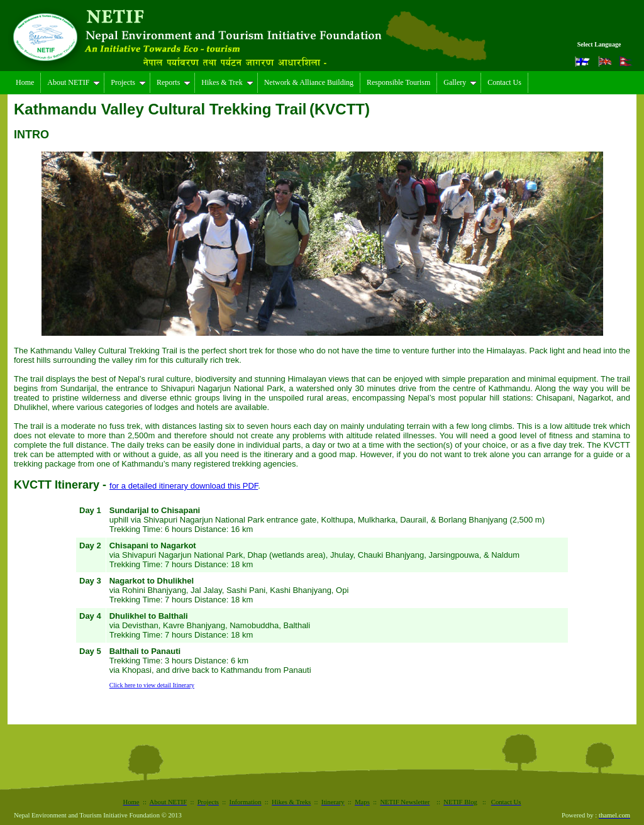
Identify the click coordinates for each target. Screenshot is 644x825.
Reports (174, 82)
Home (25, 82)
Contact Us (504, 82)
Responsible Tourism (398, 82)
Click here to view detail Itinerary (152, 685)
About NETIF (74, 82)
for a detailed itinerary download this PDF (184, 486)
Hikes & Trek (227, 82)
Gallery (460, 82)
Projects (128, 82)
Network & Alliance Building (309, 82)
